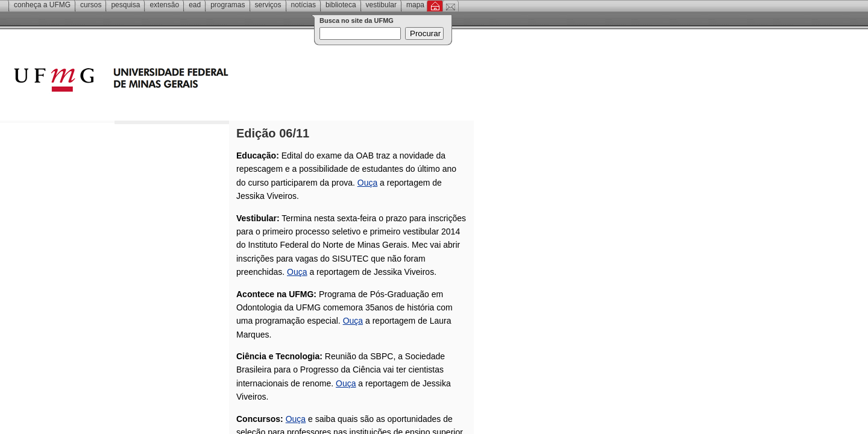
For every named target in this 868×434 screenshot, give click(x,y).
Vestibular (381, 5)
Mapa (415, 5)
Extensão (164, 5)
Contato (451, 6)
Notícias (303, 5)
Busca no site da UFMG (357, 20)
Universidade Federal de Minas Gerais (190, 81)
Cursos (91, 5)
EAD (195, 5)
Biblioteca (341, 5)
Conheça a (42, 5)
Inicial (435, 6)
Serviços (268, 5)
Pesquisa (125, 5)
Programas (228, 5)
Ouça (367, 183)
